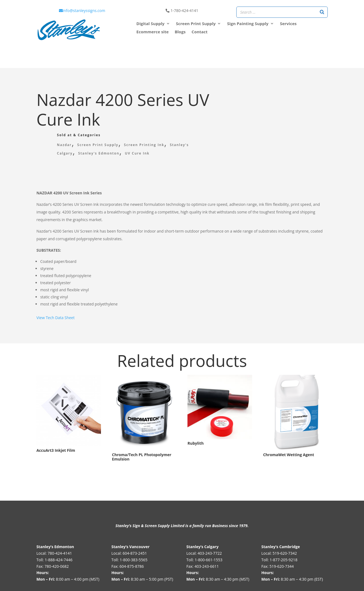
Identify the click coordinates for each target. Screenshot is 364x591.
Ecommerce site (153, 32)
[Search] (322, 12)
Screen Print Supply (98, 145)
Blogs (180, 32)
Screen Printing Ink (144, 145)
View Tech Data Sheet (55, 318)
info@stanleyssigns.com (82, 11)
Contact (200, 32)
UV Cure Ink (137, 153)
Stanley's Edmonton (99, 153)
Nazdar (64, 145)
